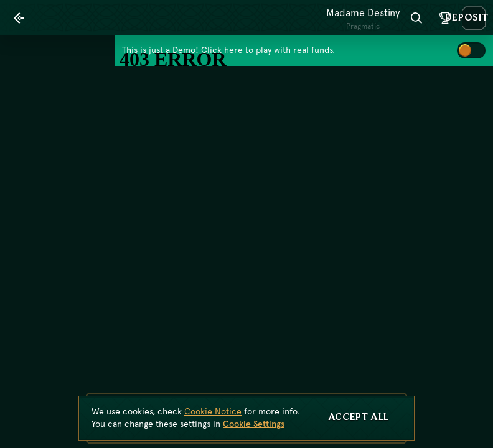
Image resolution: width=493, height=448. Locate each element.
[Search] (416, 18)
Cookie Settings (254, 424)
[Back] (19, 18)
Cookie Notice (213, 411)
